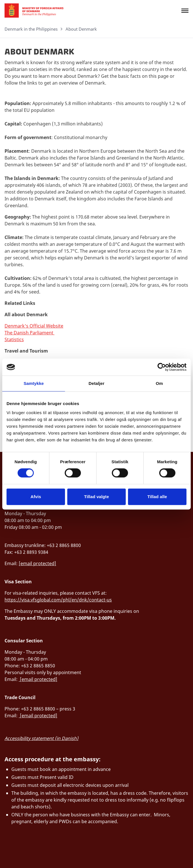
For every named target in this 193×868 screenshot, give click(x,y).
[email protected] (37, 563)
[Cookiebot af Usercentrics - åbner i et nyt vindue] (162, 367)
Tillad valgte (96, 497)
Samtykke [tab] (34, 383)
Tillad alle (157, 497)
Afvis (36, 497)
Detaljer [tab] (96, 383)
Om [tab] (159, 383)
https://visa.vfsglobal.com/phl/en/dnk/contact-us (58, 600)
